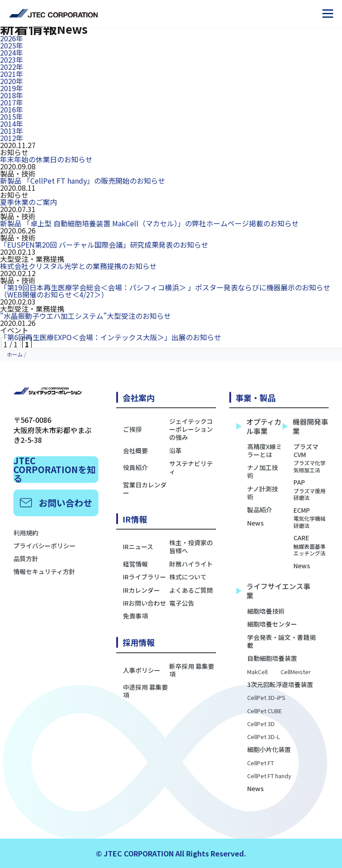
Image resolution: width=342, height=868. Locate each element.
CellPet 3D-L (264, 737)
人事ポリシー (142, 670)
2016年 (12, 109)
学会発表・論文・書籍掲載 (281, 641)
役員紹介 (135, 467)
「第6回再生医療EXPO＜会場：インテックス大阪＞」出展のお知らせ (111, 337)
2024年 (12, 52)
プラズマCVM (311, 458)
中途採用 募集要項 (145, 691)
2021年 (12, 74)
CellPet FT (261, 763)
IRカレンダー (141, 590)
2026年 (12, 38)
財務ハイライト (191, 564)
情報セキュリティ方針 (44, 571)
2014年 (12, 124)
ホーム (15, 354)
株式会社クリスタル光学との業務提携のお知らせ (78, 266)
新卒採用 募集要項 (192, 670)
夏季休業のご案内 (28, 202)
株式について (188, 577)
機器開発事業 (305, 426)
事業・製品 (256, 398)
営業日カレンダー (145, 489)
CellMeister (296, 672)
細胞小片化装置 (269, 749)
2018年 (12, 95)
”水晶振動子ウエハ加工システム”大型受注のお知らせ (85, 316)
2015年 (12, 117)
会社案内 (138, 398)
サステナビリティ (191, 467)
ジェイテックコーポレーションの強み (191, 429)
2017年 (12, 102)
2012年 (12, 138)
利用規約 (26, 533)
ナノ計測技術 (263, 493)
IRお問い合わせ (145, 603)
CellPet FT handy (269, 776)
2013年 (12, 131)
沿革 (175, 450)
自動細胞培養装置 (272, 658)
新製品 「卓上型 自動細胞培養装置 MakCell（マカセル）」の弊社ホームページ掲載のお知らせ (149, 223)
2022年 (12, 67)
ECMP (311, 517)
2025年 (12, 45)
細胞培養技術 (266, 611)
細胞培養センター (272, 624)
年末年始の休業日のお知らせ (46, 159)
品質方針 (26, 559)
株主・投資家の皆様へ (191, 547)
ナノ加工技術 (263, 471)
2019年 (12, 88)
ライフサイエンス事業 (273, 591)
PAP (311, 489)
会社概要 (135, 450)
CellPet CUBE (265, 711)
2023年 (12, 60)
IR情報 (135, 519)
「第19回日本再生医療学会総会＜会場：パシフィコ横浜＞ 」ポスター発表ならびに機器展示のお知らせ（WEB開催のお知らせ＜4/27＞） (165, 291)
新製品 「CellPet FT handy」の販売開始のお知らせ (83, 181)
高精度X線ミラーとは (265, 450)
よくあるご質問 (191, 590)
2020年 (12, 81)
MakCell (257, 672)
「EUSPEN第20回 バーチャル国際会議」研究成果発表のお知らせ (104, 245)
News (255, 523)
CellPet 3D (261, 724)
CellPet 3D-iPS (266, 698)
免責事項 (135, 616)
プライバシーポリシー (45, 546)
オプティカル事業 (259, 426)
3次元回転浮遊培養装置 (280, 684)
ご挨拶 (132, 429)
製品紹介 (260, 510)
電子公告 (182, 603)
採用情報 (138, 642)
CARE (311, 545)
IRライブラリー (145, 577)
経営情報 (135, 564)
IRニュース (138, 547)
